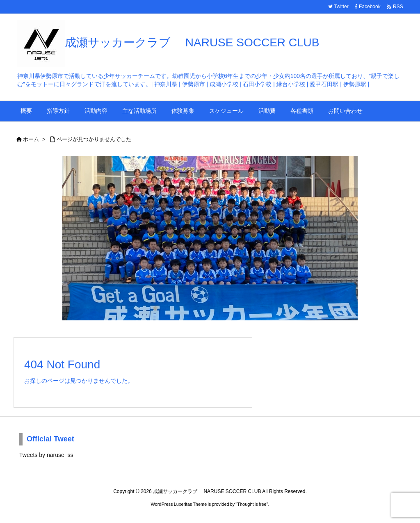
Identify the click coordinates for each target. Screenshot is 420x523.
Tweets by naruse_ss (46, 455)
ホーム (31, 139)
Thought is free (252, 504)
